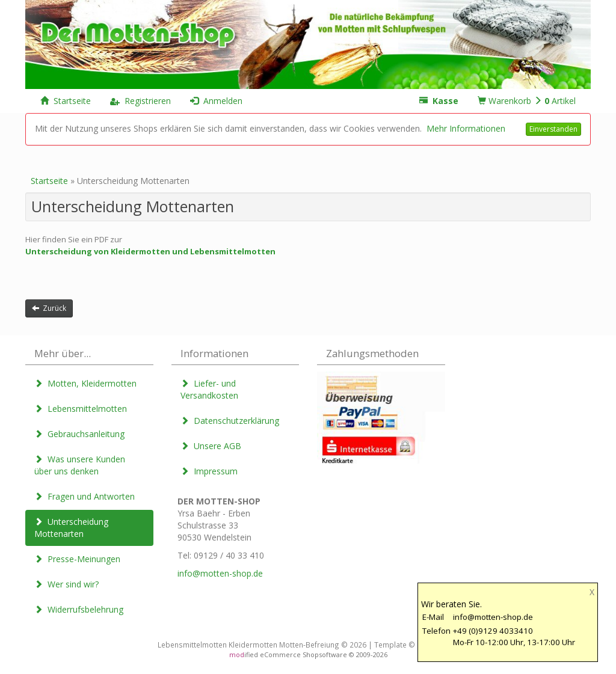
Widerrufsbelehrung (79, 609)
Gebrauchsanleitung (79, 434)
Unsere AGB (211, 446)
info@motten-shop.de (220, 573)
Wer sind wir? (66, 584)
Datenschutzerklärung (230, 421)
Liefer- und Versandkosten (209, 389)
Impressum (209, 471)
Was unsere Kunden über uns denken (80, 465)
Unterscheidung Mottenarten (71, 528)
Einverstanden (553, 129)
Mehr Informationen (466, 128)
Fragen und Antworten (85, 496)
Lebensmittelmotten (81, 409)
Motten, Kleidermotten (85, 383)
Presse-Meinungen (77, 559)
